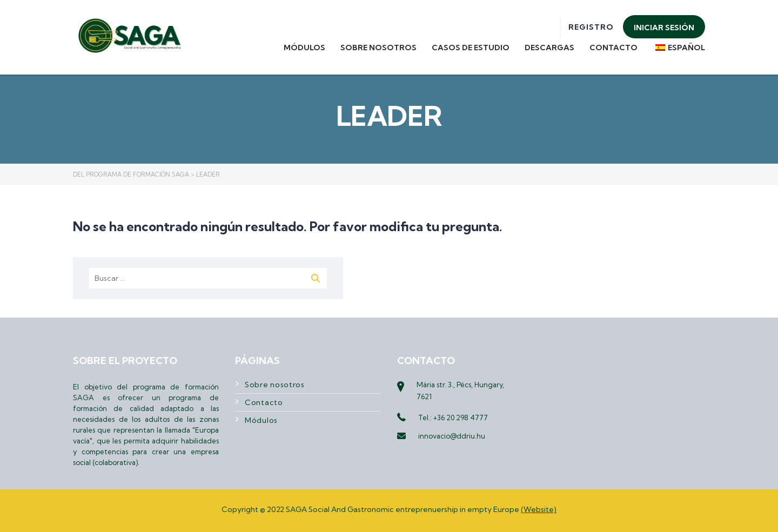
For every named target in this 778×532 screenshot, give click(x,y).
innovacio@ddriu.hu (452, 436)
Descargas (549, 48)
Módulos (304, 48)
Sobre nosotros (378, 48)
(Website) (539, 509)
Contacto (613, 48)
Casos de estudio (471, 48)
